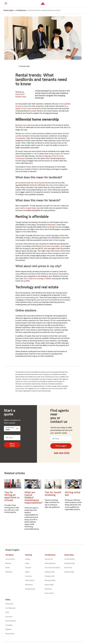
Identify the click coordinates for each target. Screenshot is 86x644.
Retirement (29, 585)
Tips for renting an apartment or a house (12, 496)
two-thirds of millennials (31, 134)
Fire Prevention (10, 608)
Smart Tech (68, 568)
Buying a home (21, 125)
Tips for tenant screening (53, 494)
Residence (9, 572)
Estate (27, 563)
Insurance (28, 576)
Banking (8, 563)
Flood (7, 612)
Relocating (48, 589)
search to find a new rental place (28, 109)
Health (27, 572)
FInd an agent (61, 446)
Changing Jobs (50, 576)
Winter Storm (10, 634)
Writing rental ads (73, 494)
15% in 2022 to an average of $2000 (37, 279)
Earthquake (9, 604)
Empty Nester (49, 593)
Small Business (30, 589)
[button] (82, 4)
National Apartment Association (48, 246)
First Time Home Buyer (52, 568)
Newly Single (49, 585)
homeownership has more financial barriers (34, 183)
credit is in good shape (28, 208)
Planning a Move (50, 580)
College (27, 559)
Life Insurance (30, 580)
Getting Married (50, 563)
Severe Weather (11, 621)
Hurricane (9, 617)
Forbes (28, 167)
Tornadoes (9, 625)
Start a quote (12, 445)
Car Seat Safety (70, 559)
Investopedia (20, 138)
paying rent (34, 298)
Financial (28, 568)
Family (8, 568)
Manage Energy (70, 563)
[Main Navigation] (6, 3)
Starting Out (49, 559)
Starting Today (69, 572)
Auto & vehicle (10, 559)
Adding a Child (50, 572)
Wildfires (8, 629)
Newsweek (51, 225)
